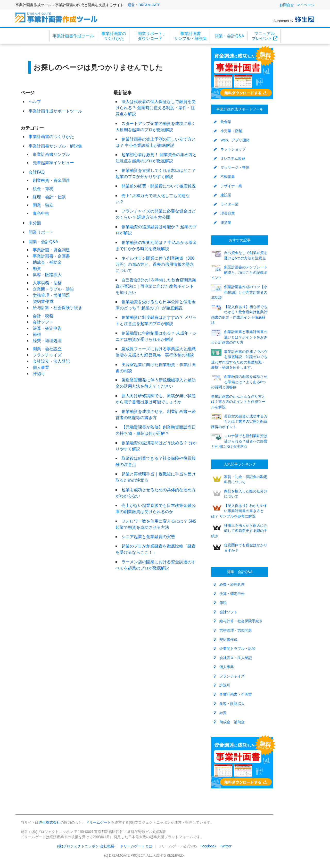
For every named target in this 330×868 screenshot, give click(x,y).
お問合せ (287, 5)
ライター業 (226, 204)
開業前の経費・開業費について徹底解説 (159, 186)
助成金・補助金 (47, 262)
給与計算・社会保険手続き (57, 308)
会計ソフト (43, 322)
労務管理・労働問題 (51, 295)
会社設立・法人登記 (51, 361)
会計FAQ (37, 172)
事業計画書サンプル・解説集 (191, 36)
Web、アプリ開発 (232, 140)
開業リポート (41, 232)
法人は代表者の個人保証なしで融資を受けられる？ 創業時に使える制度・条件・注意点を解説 (156, 108)
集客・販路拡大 (47, 275)
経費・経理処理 (47, 341)
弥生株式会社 (49, 822)
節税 (37, 334)
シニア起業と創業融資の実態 (148, 537)
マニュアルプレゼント (265, 36)
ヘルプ (35, 101)
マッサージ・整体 (232, 167)
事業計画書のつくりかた (114, 36)
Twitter (226, 846)
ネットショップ (230, 149)
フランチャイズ (47, 355)
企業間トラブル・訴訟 (53, 289)
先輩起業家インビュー (53, 163)
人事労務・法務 (47, 283)
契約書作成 (43, 301)
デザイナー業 (228, 186)
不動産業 (224, 177)
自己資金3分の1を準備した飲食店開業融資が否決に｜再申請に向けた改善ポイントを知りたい (156, 286)
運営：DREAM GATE (144, 5)
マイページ (306, 5)
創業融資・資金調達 (51, 180)
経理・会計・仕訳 (49, 197)
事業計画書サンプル (51, 154)
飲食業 (222, 122)
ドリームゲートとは (136, 846)
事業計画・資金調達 (51, 250)
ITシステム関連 (229, 158)
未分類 (35, 223)
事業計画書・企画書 (51, 256)
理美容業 (224, 213)
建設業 (222, 195)
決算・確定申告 (47, 328)
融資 (37, 268)
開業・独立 (43, 205)
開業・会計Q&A (229, 36)
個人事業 (41, 367)
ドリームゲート (98, 822)
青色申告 (41, 213)
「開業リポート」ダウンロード (150, 36)
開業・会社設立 (47, 349)
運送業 (222, 222)
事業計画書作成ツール (73, 36)
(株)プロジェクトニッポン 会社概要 (86, 846)
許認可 (39, 373)
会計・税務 (43, 316)
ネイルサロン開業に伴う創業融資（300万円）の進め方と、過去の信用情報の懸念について (155, 264)
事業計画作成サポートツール (55, 111)
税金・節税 (43, 189)
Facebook (208, 846)
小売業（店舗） (230, 131)
